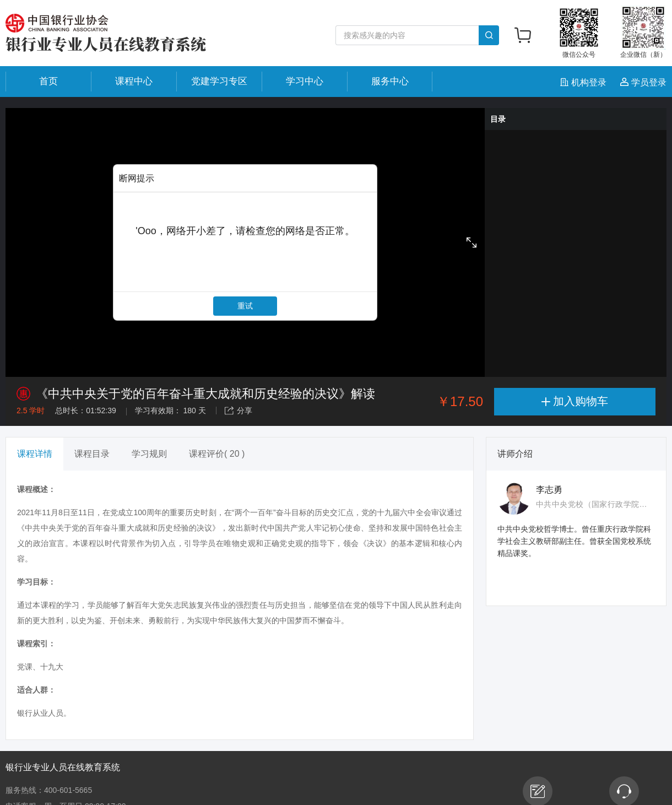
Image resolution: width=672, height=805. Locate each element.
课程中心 (134, 81)
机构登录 (585, 82)
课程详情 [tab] (35, 454)
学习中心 (305, 81)
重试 (245, 306)
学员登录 (643, 82)
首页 (48, 81)
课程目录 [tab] (92, 454)
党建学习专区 (219, 81)
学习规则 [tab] (149, 454)
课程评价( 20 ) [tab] (217, 454)
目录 (498, 119)
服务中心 (390, 81)
